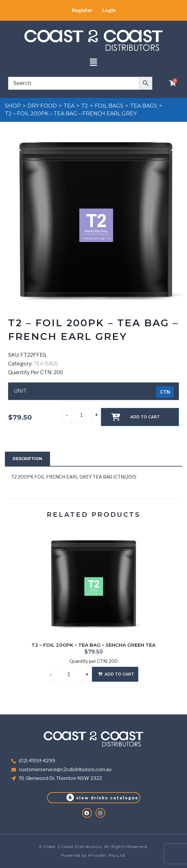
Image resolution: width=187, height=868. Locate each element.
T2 (85, 106)
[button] (93, 63)
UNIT (20, 391)
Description (27, 459)
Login (109, 10)
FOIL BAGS (109, 106)
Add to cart (145, 417)
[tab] (27, 459)
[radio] (165, 392)
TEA (69, 106)
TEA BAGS (144, 106)
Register (82, 10)
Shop (13, 106)
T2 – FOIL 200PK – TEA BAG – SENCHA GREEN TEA (93, 645)
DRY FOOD (42, 106)
